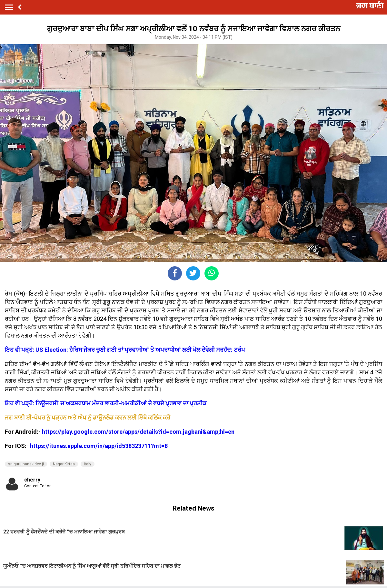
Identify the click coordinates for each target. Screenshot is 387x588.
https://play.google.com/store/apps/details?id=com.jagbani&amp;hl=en (138, 432)
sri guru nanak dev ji (26, 464)
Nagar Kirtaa (64, 464)
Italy (88, 464)
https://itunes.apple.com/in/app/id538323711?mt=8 (99, 446)
